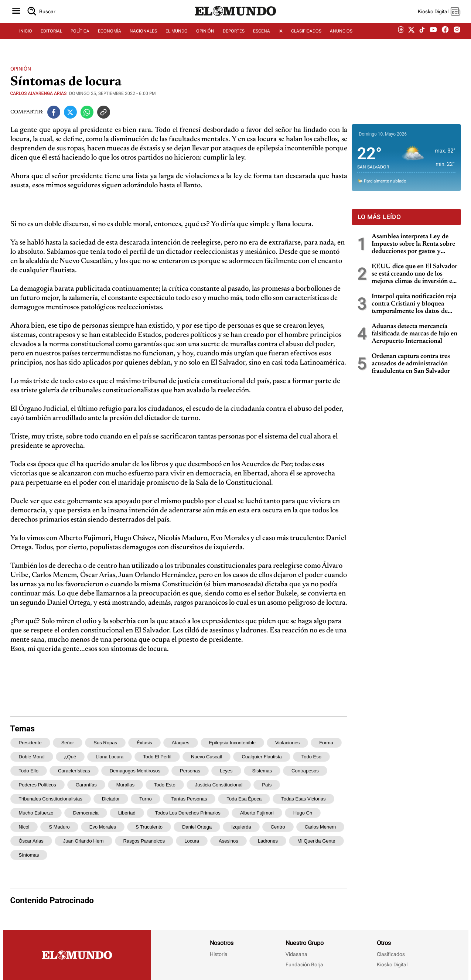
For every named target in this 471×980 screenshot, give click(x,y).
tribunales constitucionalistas (51, 799)
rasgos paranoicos (144, 841)
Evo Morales (103, 827)
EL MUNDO (177, 36)
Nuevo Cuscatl (207, 757)
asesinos (228, 841)
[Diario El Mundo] (236, 20)
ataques (181, 743)
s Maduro (59, 827)
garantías (86, 785)
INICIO (26, 36)
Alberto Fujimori (257, 813)
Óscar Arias (31, 841)
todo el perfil (157, 757)
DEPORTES (234, 36)
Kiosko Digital (392, 964)
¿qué (70, 757)
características (74, 771)
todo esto (165, 785)
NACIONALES (143, 36)
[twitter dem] (411, 36)
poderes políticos (37, 785)
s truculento (149, 827)
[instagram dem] (460, 36)
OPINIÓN (205, 36)
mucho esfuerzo (36, 813)
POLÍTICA (80, 36)
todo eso (311, 757)
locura (192, 841)
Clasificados (391, 954)
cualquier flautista (262, 757)
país (267, 785)
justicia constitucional (219, 785)
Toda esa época (244, 799)
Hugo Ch (303, 813)
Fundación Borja (304, 964)
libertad (127, 813)
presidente (30, 743)
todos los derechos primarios (188, 813)
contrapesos (305, 771)
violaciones (287, 743)
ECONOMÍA (110, 36)
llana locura (110, 757)
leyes (226, 771)
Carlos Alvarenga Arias (39, 93)
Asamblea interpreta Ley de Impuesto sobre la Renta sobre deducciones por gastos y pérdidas (413, 244)
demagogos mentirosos (135, 771)
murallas (125, 785)
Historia (219, 954)
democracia (86, 813)
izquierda (241, 827)
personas (190, 771)
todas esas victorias (303, 799)
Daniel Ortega (197, 827)
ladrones (268, 841)
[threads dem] (401, 36)
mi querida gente (316, 841)
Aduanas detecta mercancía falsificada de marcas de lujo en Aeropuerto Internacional (414, 334)
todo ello (29, 771)
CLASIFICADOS (306, 36)
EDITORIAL (51, 36)
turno (145, 799)
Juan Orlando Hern (83, 841)
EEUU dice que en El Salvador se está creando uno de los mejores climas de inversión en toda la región (414, 274)
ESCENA (262, 36)
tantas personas (189, 799)
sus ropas (105, 743)
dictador (111, 799)
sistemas (262, 771)
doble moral (32, 757)
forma (326, 743)
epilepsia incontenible (232, 743)
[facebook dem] (445, 36)
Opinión (21, 69)
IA (281, 36)
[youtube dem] (433, 36)
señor (68, 743)
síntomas (29, 855)
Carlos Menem (320, 827)
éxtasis (144, 743)
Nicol (24, 827)
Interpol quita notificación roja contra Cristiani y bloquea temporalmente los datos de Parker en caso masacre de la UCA (414, 304)
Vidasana (296, 954)
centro (278, 827)
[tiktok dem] (422, 36)
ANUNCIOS (341, 36)
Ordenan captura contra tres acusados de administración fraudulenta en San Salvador (411, 364)
